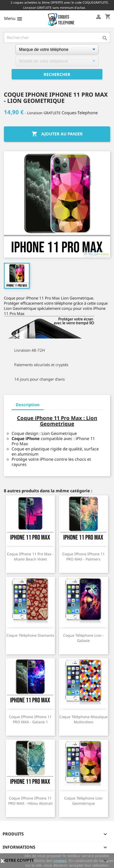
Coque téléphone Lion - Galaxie (84, 638)
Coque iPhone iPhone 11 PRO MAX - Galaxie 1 (30, 719)
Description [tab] (28, 405)
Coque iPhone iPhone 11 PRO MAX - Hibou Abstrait (30, 801)
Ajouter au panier (57, 134)
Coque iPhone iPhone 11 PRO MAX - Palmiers (83, 556)
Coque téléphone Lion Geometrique (83, 801)
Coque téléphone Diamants (30, 635)
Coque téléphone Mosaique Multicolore (83, 719)
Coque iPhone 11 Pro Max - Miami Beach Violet (30, 556)
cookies (60, 861)
